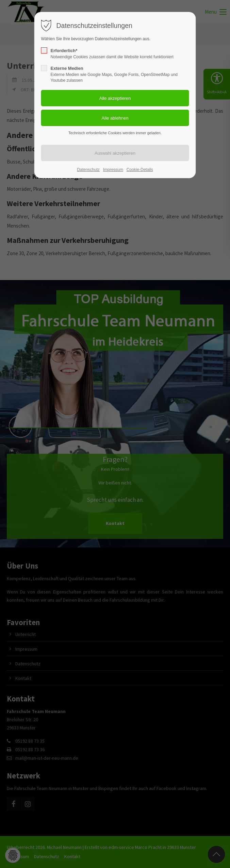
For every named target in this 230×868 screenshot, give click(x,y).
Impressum (113, 170)
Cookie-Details (140, 170)
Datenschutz (88, 170)
